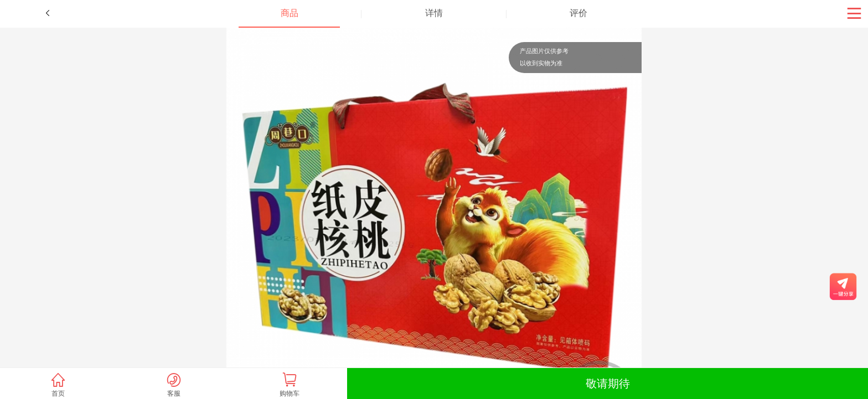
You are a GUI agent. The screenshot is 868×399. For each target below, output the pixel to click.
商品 (290, 13)
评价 (578, 13)
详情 (434, 13)
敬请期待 (608, 384)
